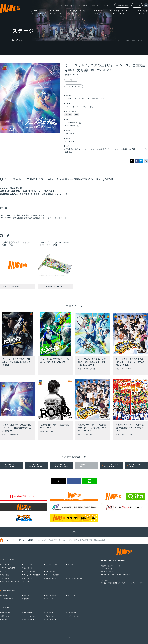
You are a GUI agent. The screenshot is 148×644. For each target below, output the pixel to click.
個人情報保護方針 (51, 578)
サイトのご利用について (32, 578)
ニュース (59, 5)
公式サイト (72, 80)
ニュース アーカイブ (30, 571)
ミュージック (28, 568)
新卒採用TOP (6, 613)
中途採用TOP (50, 613)
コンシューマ (28, 564)
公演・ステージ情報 (25, 540)
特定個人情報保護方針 (75, 578)
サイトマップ (107, 5)
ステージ (10, 540)
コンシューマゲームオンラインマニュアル (16, 582)
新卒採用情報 (28, 613)
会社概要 (4, 595)
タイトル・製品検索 (52, 575)
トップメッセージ (29, 620)
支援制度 (4, 620)
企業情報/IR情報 (122, 5)
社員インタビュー (7, 616)
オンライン (5, 564)
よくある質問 (95, 5)
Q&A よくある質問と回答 (32, 575)
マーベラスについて (30, 616)
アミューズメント (51, 564)
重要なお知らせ (70, 5)
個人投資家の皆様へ (8, 599)
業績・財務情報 (51, 595)
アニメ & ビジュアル (8, 568)
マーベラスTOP (9, 559)
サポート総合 (83, 5)
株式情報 (27, 599)
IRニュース (49, 599)
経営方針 (27, 595)
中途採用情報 (72, 613)
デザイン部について (74, 616)
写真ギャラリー (51, 620)
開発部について (51, 616)
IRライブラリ (72, 595)
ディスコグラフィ (75, 86)
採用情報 (137, 5)
